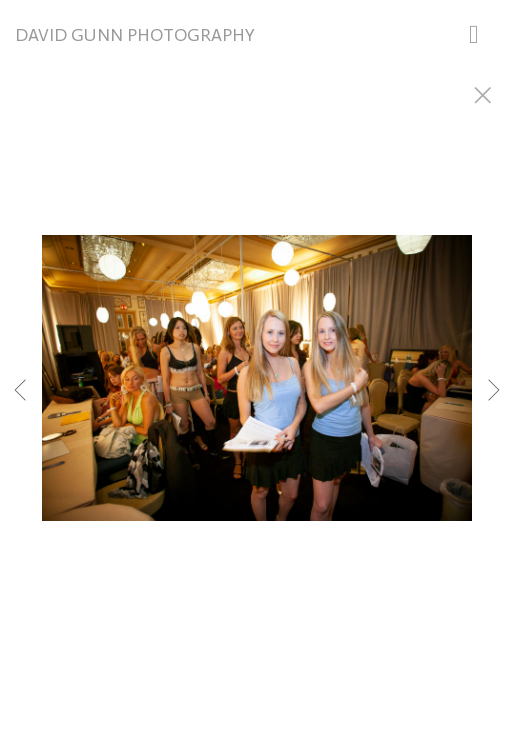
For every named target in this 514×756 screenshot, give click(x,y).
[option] (257, 403)
